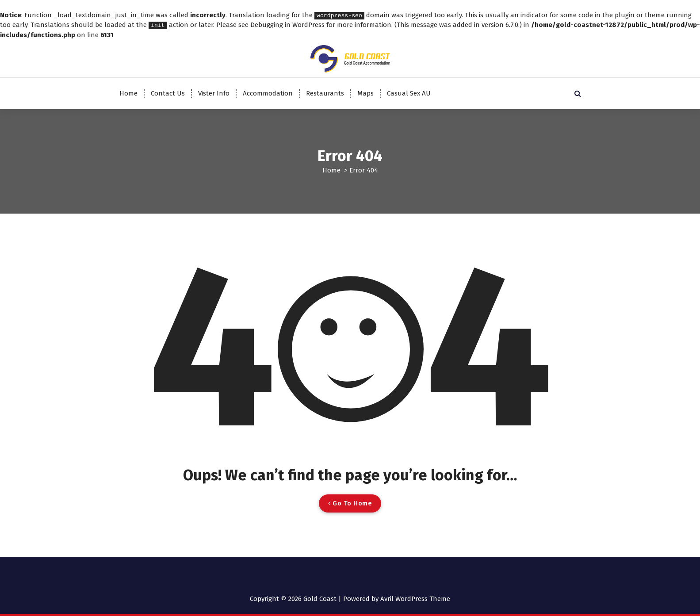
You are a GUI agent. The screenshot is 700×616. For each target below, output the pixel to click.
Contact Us (168, 93)
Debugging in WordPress (287, 25)
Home (128, 93)
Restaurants (325, 93)
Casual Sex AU (409, 93)
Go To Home (350, 503)
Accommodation (268, 93)
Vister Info (214, 93)
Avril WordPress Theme (415, 598)
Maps (365, 93)
